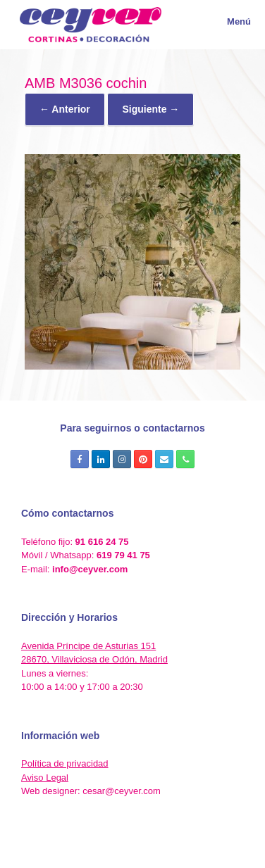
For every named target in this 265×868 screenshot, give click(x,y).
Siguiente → (150, 109)
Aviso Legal (45, 778)
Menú (230, 21)
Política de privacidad (65, 763)
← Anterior (65, 109)
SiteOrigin (155, 840)
